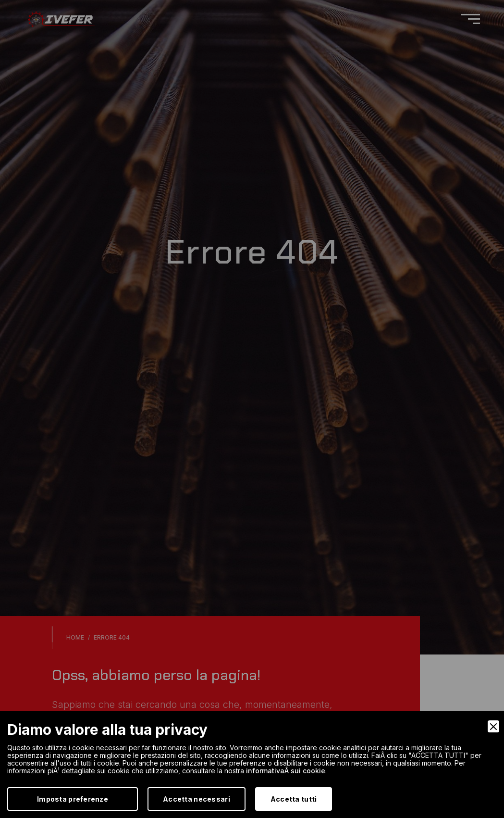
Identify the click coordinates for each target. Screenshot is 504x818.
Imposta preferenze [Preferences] (73, 799)
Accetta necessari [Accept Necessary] (197, 799)
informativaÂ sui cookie (286, 771)
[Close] (493, 726)
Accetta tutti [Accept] (294, 799)
